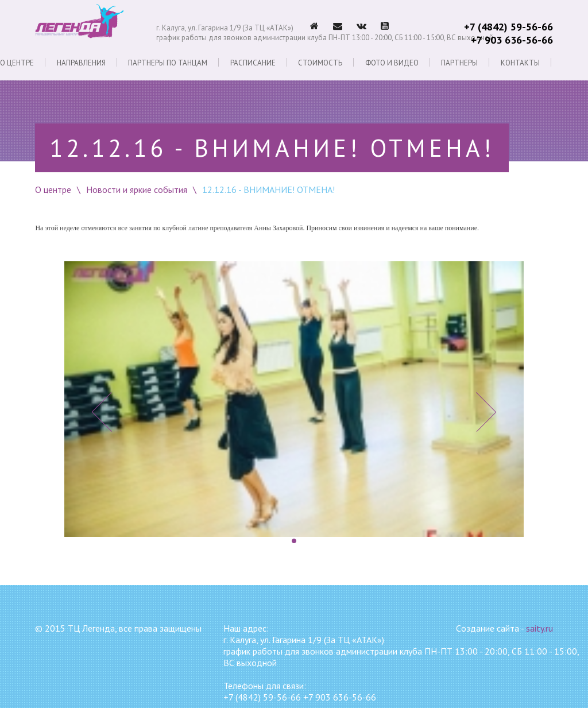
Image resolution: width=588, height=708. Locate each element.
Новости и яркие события (137, 189)
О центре (17, 62)
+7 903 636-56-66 (512, 40)
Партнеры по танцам (168, 62)
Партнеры (459, 62)
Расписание (253, 62)
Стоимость (320, 62)
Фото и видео (392, 62)
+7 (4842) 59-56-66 (508, 27)
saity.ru (539, 628)
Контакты (520, 62)
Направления (81, 62)
